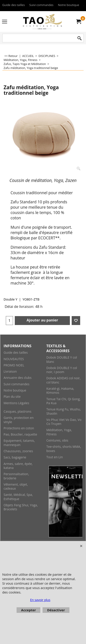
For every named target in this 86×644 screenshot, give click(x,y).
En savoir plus (40, 600)
